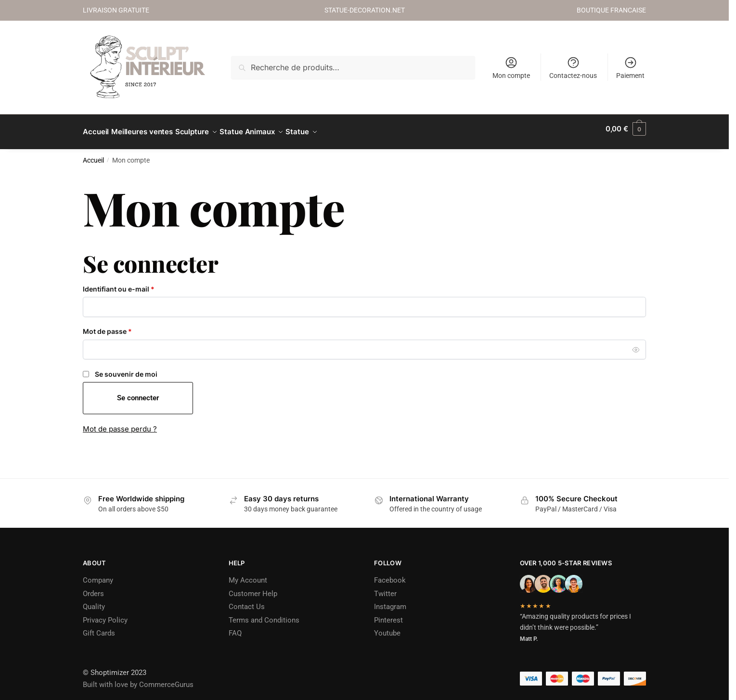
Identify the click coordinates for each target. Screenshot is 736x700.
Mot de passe (126, 325)
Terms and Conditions (264, 614)
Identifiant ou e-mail (137, 283)
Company (98, 574)
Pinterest (388, 614)
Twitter (385, 588)
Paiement (630, 68)
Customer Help (253, 588)
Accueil (93, 154)
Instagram (390, 601)
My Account (248, 574)
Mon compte (511, 68)
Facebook (390, 574)
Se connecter (138, 392)
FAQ (235, 627)
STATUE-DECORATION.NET (365, 10)
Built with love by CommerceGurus (138, 679)
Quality (94, 601)
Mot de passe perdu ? (120, 423)
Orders (93, 588)
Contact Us (247, 601)
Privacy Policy (105, 614)
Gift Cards (99, 627)
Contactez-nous (573, 68)
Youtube (387, 627)
